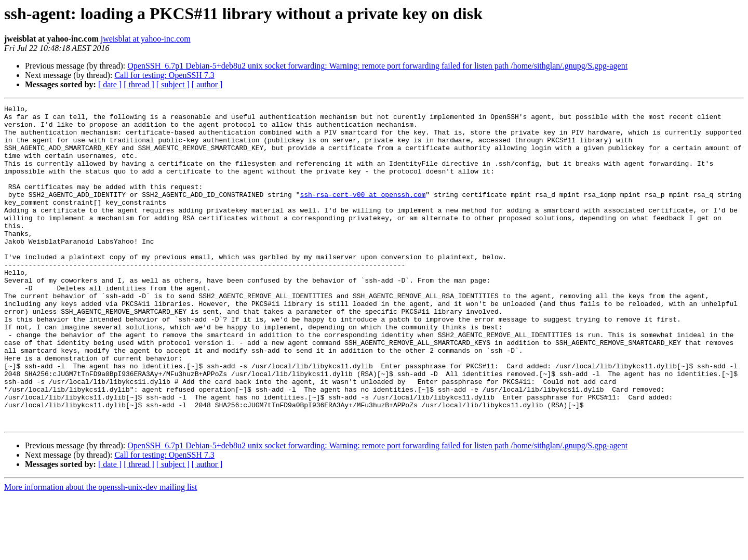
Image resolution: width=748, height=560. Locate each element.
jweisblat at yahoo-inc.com (146, 39)
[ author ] (207, 84)
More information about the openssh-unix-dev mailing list (101, 551)
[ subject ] (173, 84)
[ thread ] (139, 84)
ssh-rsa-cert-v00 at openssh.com (363, 213)
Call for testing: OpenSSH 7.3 (164, 75)
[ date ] (110, 84)
